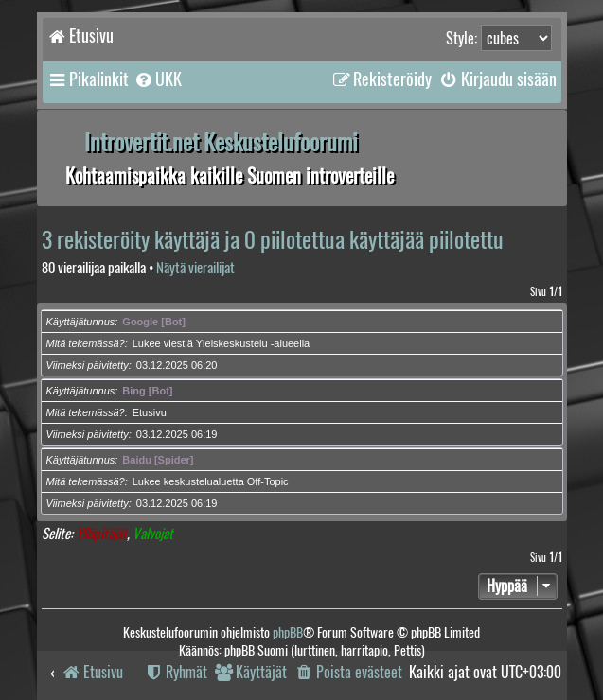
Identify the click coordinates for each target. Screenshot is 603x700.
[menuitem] (158, 79)
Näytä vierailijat (195, 268)
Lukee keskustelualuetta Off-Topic (211, 481)
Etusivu (150, 412)
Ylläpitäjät (101, 534)
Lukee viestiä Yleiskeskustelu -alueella (222, 343)
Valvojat (153, 534)
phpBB (288, 632)
